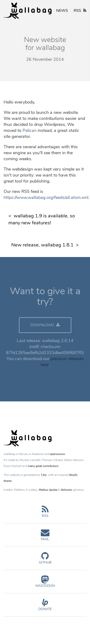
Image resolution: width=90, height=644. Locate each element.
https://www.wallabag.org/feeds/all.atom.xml (46, 197)
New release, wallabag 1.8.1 (42, 245)
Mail (45, 537)
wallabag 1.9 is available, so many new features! (42, 219)
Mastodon (45, 583)
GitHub (45, 560)
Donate (45, 607)
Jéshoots (66, 490)
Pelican (30, 130)
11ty (44, 475)
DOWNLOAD (45, 325)
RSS (80, 11)
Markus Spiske (48, 490)
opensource (57, 454)
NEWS (62, 11)
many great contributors (43, 466)
